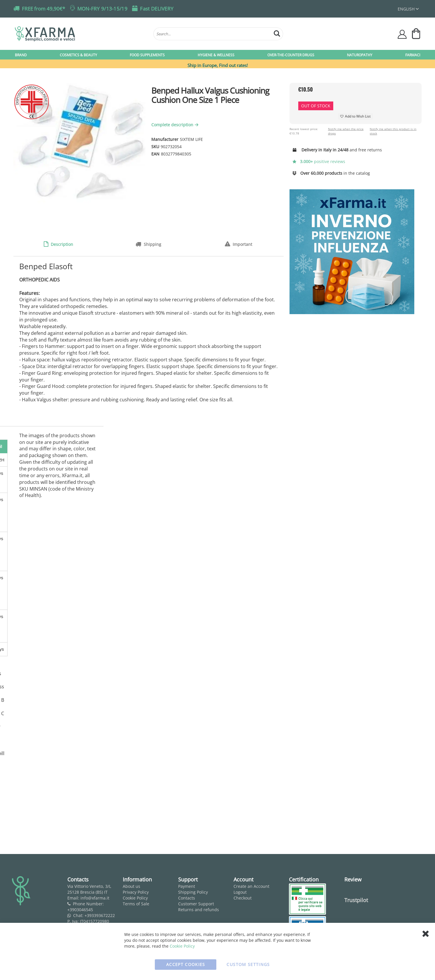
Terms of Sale (136, 904)
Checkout (243, 898)
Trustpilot (356, 900)
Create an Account (251, 886)
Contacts (187, 898)
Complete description (176, 125)
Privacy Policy (136, 892)
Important (242, 244)
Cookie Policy (135, 898)
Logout (240, 892)
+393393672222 (100, 915)
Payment (187, 886)
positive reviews (319, 161)
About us (131, 886)
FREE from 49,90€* (43, 9)
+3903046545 (80, 910)
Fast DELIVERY (157, 9)
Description (61, 244)
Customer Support (196, 904)
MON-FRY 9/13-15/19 (102, 9)
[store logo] (81, 34)
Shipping (152, 244)
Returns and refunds (199, 910)
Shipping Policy (193, 892)
